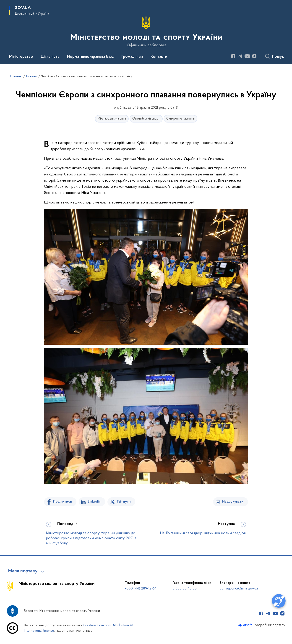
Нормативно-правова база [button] (90, 57)
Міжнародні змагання (112, 119)
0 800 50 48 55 (185, 589)
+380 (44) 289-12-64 (141, 589)
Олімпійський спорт (146, 119)
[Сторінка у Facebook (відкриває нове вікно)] (233, 56)
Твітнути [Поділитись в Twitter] (124, 502)
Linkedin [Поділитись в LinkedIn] (94, 502)
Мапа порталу (23, 571)
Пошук (278, 57)
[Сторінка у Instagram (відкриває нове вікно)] (254, 56)
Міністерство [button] (21, 57)
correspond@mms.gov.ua (239, 589)
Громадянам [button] (132, 57)
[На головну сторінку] (146, 32)
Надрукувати (233, 502)
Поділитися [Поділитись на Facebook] (63, 502)
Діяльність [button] (50, 57)
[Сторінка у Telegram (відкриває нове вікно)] (240, 56)
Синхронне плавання (180, 119)
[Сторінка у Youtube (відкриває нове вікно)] (247, 56)
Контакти (159, 57)
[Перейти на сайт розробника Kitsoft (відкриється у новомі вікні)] (245, 625)
